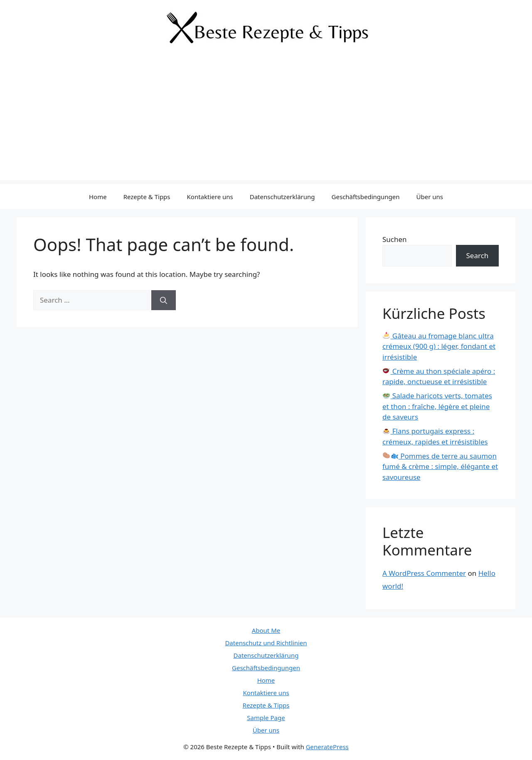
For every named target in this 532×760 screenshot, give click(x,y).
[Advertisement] (266, 122)
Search (478, 255)
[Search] (164, 300)
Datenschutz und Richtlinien (266, 643)
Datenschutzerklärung (282, 197)
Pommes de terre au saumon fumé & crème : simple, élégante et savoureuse (440, 466)
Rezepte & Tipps (147, 197)
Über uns (430, 197)
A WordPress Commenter (424, 573)
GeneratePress (327, 747)
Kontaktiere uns (210, 197)
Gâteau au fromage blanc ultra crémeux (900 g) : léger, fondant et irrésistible (439, 346)
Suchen (395, 239)
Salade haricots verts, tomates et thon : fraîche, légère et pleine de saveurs (437, 406)
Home (98, 197)
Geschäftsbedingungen (366, 197)
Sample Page (266, 718)
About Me (266, 630)
